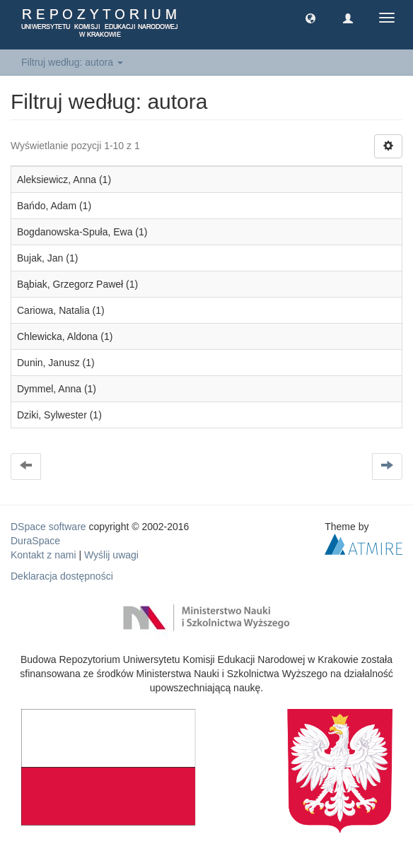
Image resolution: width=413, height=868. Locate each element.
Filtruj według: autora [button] (72, 62)
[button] (310, 18)
